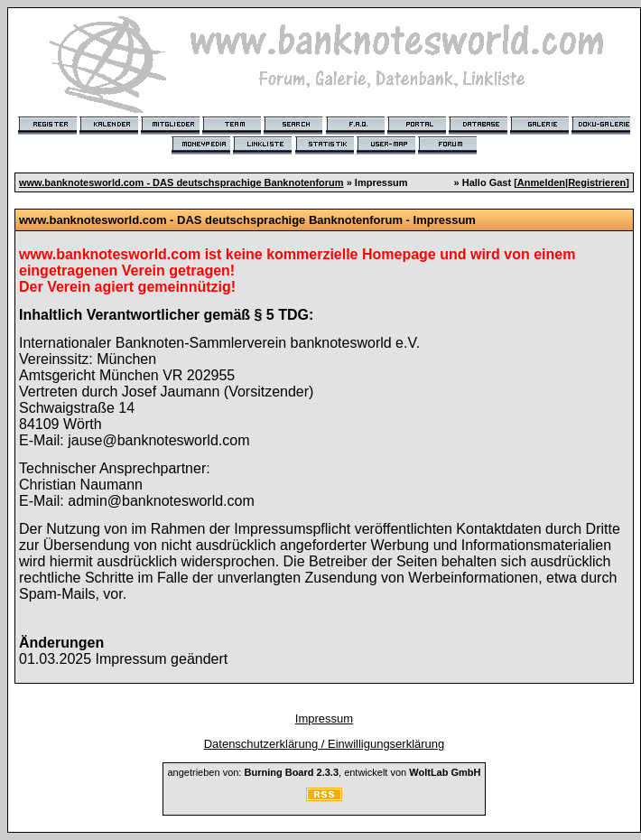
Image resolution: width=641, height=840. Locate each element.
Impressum (324, 719)
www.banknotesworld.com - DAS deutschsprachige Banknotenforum (181, 182)
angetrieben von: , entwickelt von (324, 772)
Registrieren (597, 182)
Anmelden (541, 182)
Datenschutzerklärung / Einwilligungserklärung (325, 744)
